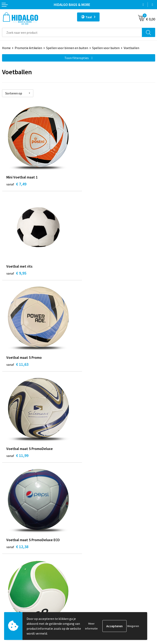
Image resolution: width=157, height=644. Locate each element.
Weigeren (133, 626)
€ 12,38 (17, 366)
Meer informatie (91, 626)
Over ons (87, 512)
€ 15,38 (94, 457)
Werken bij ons (91, 500)
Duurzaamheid (91, 506)
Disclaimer (88, 584)
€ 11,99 (94, 275)
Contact (8, 559)
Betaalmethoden (14, 565)
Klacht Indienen (13, 578)
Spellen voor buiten (106, 48)
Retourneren (11, 571)
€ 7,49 (16, 184)
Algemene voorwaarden (97, 565)
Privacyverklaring (93, 578)
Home (6, 48)
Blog (84, 494)
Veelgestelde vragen (95, 518)
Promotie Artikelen (28, 48)
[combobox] (72, 32)
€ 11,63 (17, 275)
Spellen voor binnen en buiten (67, 48)
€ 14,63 (17, 457)
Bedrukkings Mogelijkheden (100, 525)
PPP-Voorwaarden (93, 559)
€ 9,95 (93, 184)
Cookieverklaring (93, 571)
